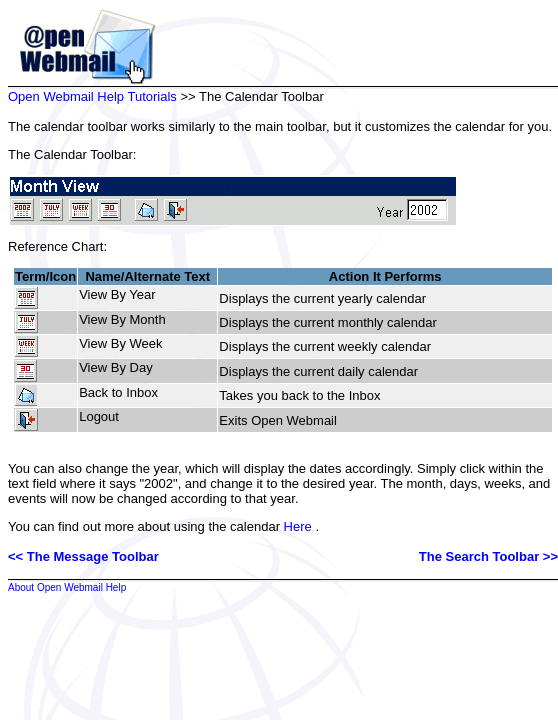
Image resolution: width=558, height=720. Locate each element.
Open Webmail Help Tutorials (92, 96)
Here (298, 526)
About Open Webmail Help (67, 587)
